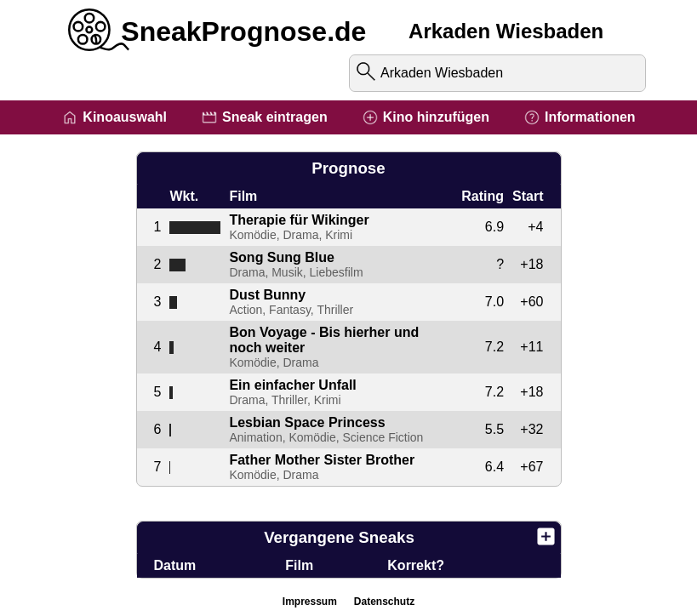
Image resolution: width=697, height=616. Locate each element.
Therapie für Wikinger (299, 220)
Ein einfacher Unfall (292, 385)
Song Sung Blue (282, 257)
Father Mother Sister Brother (322, 460)
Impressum (310, 602)
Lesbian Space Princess (307, 422)
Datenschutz (384, 602)
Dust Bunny (267, 295)
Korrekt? (416, 565)
